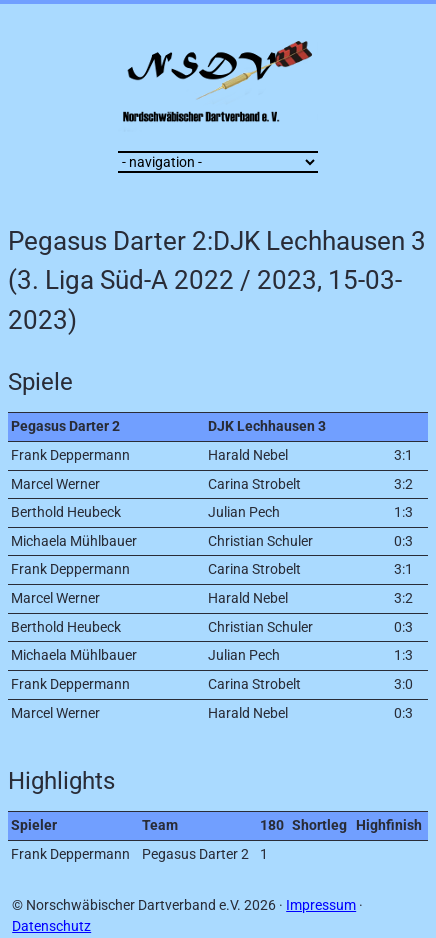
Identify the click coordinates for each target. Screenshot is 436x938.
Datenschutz (51, 926)
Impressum (321, 905)
